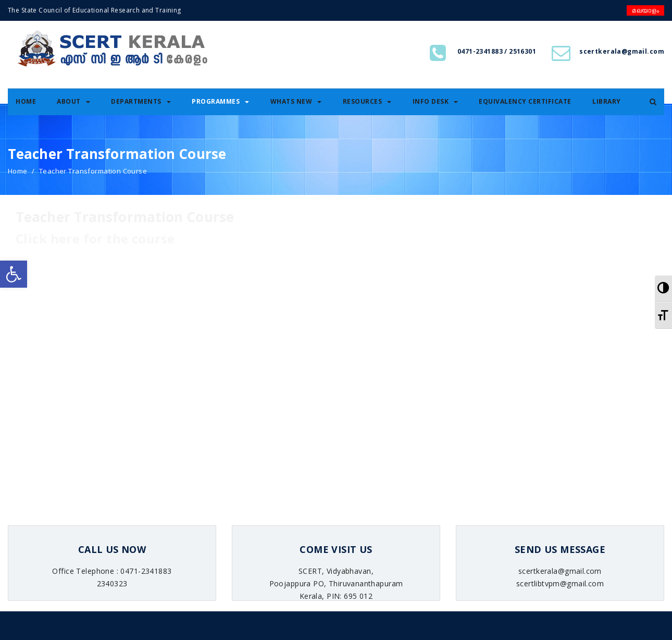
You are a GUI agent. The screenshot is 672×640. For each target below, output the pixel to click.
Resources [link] (367, 101)
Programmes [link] (220, 101)
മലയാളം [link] (645, 10)
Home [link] (26, 101)
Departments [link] (141, 101)
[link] (14, 274)
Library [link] (607, 101)
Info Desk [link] (435, 101)
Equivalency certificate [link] (525, 101)
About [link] (73, 101)
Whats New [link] (296, 101)
